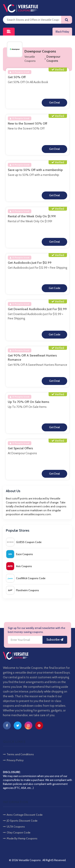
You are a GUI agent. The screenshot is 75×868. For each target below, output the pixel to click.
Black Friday (62, 32)
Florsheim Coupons (23, 590)
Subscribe (55, 640)
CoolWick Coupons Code (26, 578)
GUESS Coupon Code (24, 542)
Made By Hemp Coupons (20, 838)
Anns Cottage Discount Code (23, 815)
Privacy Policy (13, 760)
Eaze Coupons (20, 554)
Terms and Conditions (18, 754)
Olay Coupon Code (17, 832)
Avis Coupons (19, 566)
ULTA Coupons (14, 827)
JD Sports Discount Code (20, 821)
